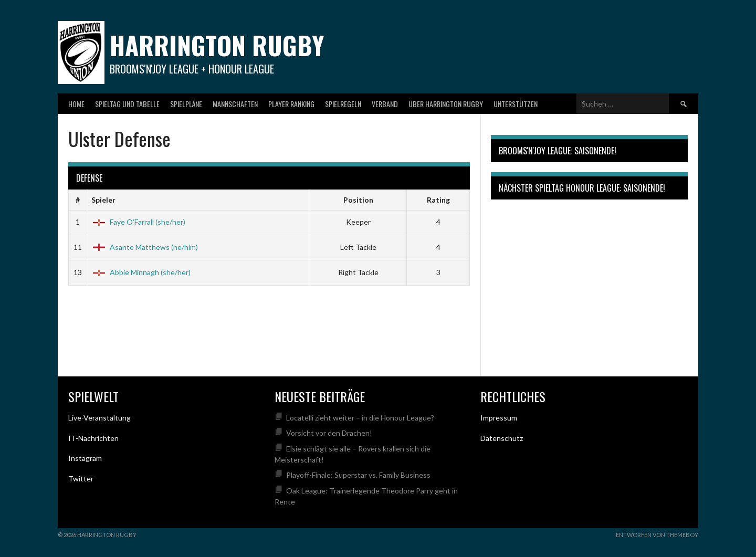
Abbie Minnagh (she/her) (141, 272)
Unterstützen (516, 104)
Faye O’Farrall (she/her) (138, 222)
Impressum (499, 418)
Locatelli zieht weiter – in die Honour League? (360, 418)
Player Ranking (291, 104)
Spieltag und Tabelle (127, 104)
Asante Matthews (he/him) (145, 247)
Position (358, 200)
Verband (385, 104)
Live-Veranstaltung (99, 418)
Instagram (85, 458)
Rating (438, 200)
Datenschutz (502, 438)
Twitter (81, 479)
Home (76, 104)
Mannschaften (235, 104)
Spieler (103, 200)
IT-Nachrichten (93, 438)
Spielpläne (186, 104)
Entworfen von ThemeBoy (657, 535)
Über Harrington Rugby (446, 104)
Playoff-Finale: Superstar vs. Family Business (358, 475)
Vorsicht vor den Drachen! (329, 433)
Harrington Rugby (217, 45)
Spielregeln (343, 104)
